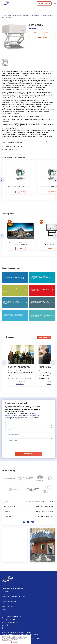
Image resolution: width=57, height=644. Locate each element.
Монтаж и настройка (8, 606)
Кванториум (5, 586)
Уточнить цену (42, 37)
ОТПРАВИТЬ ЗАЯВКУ (42, 33)
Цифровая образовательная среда (12, 589)
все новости (44, 337)
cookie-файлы (12, 637)
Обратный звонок (44, 3)
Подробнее (21, 192)
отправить (29, 454)
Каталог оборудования (9, 601)
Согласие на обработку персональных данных (16, 632)
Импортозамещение (8, 594)
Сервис (4, 609)
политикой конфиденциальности (10, 640)
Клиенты (4, 604)
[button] (1, 180)
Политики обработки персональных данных (22, 419)
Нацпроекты (5, 591)
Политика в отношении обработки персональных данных (20, 634)
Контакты (5, 612)
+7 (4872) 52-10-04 (45, 516)
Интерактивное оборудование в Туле (13, 597)
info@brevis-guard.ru (44, 511)
